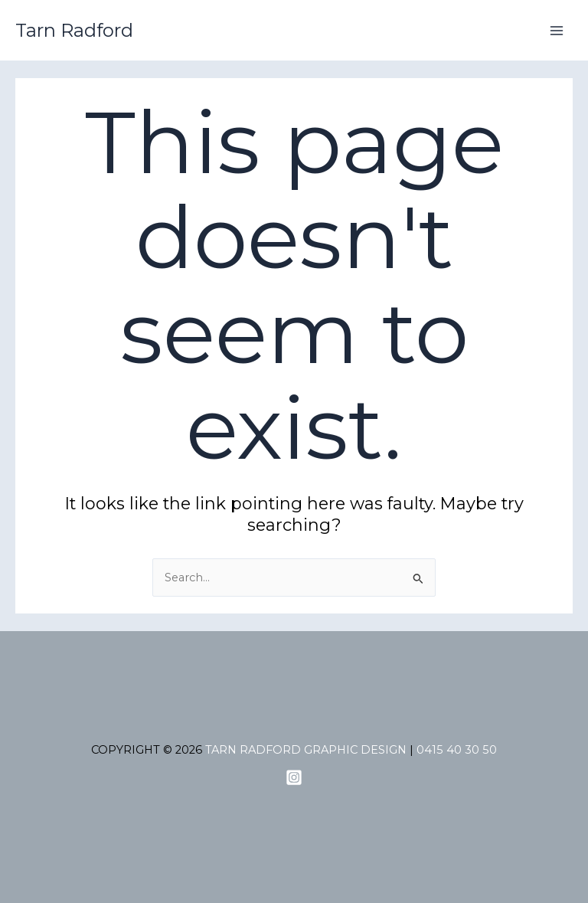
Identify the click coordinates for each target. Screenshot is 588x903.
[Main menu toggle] (557, 31)
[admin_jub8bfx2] (294, 777)
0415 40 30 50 (457, 750)
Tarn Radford (74, 30)
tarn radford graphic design (306, 750)
